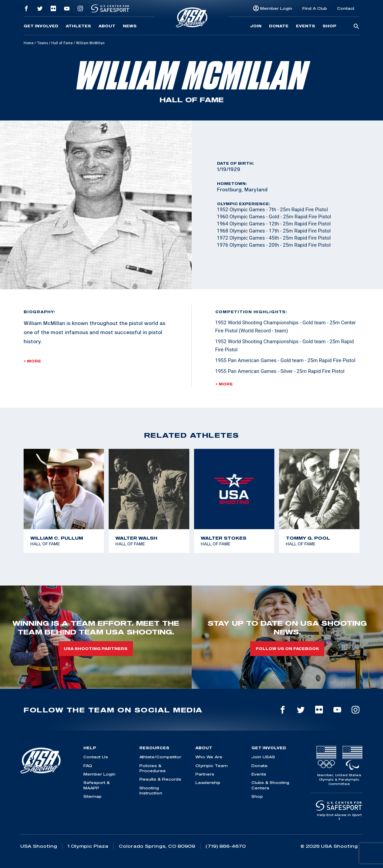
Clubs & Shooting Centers (270, 785)
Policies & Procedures (153, 768)
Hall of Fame (62, 43)
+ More (32, 361)
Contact (346, 8)
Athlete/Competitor (160, 757)
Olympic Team (212, 766)
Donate (279, 26)
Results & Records (160, 779)
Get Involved (41, 26)
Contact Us (96, 757)
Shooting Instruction (151, 790)
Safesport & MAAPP (97, 785)
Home (29, 43)
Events (306, 26)
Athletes (78, 26)
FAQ (88, 766)
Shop (330, 26)
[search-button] (356, 27)
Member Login (276, 8)
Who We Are (209, 757)
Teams (42, 43)
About (107, 26)
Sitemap (92, 796)
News (130, 26)
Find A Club (315, 8)
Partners (205, 774)
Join (256, 26)
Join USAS (263, 757)
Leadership (208, 782)
